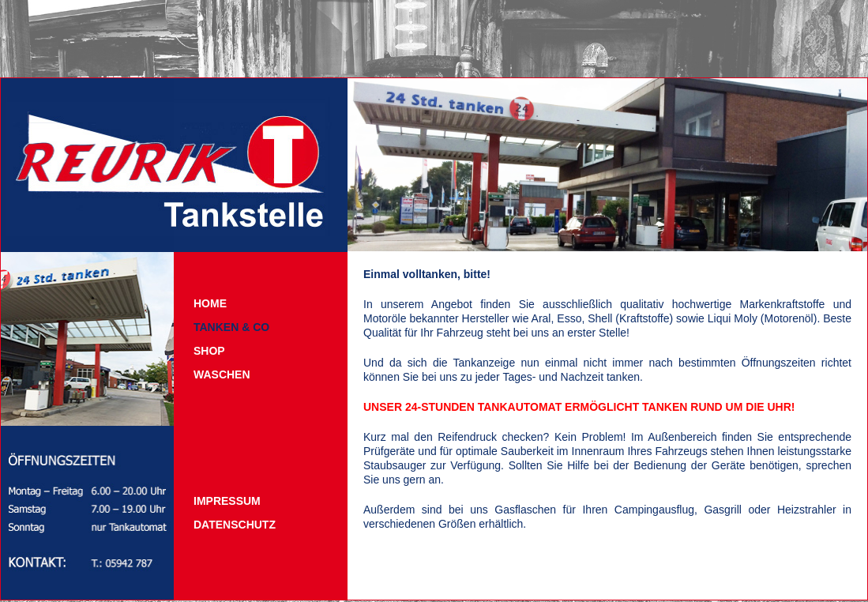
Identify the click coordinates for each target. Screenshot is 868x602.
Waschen (222, 374)
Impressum (227, 501)
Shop (209, 351)
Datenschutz (235, 525)
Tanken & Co (231, 327)
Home (210, 303)
